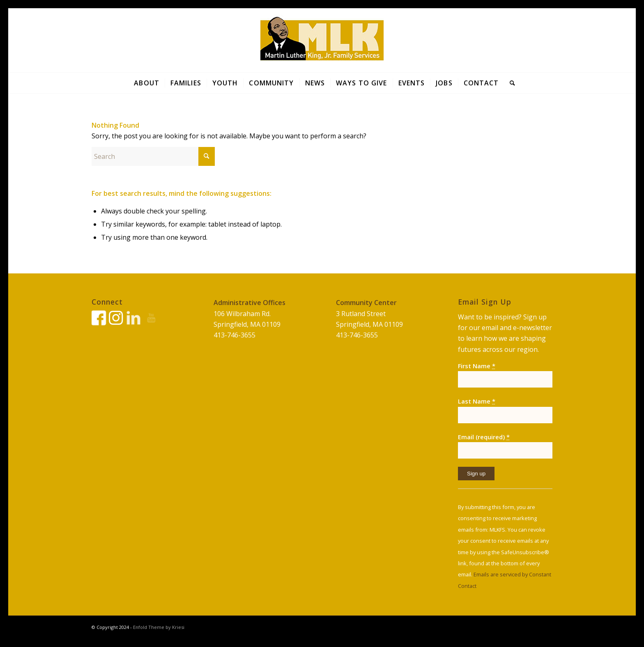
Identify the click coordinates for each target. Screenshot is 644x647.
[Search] (510, 83)
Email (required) (484, 437)
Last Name (477, 401)
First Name (477, 366)
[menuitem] (147, 83)
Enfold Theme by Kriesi (159, 627)
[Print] (322, 40)
